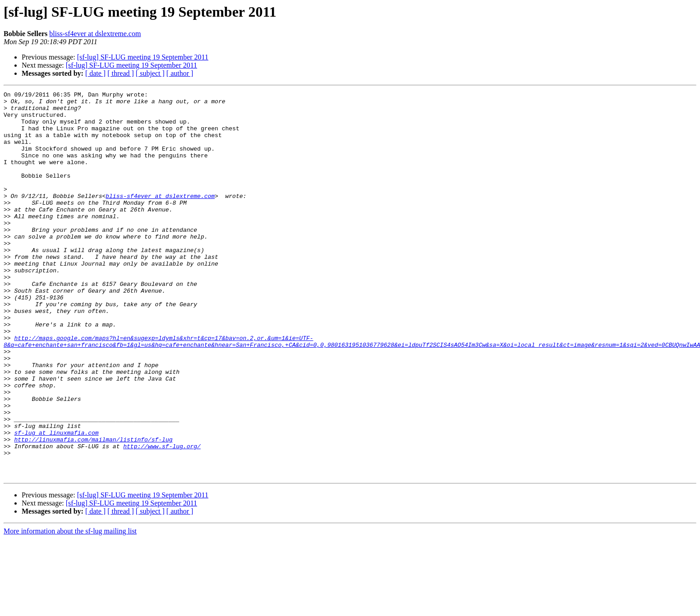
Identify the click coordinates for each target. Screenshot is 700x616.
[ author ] (180, 73)
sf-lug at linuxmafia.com (56, 501)
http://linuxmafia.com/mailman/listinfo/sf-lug (93, 510)
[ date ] (95, 73)
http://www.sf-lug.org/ (162, 518)
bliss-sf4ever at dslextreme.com (95, 34)
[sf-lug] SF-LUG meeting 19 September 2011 (143, 57)
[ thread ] (121, 73)
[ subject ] (150, 73)
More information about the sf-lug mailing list (70, 608)
